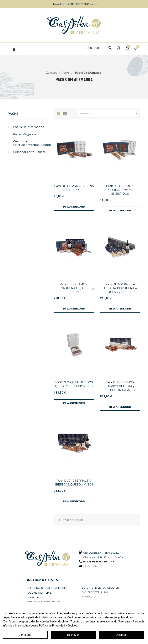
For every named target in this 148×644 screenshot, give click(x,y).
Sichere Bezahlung (95, 592)
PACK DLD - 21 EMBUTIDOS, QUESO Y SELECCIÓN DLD (74, 384)
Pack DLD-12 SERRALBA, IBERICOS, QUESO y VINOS (74, 483)
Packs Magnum (24, 134)
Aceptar (121, 635)
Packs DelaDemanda (29, 127)
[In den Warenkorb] (74, 207)
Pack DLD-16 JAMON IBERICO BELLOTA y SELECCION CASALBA (120, 386)
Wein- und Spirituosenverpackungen (30, 143)
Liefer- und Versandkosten (100, 588)
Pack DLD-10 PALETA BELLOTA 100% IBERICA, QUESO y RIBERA (120, 288)
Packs (13, 114)
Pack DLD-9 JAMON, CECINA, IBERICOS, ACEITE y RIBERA (74, 288)
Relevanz (109, 114)
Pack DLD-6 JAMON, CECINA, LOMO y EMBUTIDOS (120, 190)
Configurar (25, 635)
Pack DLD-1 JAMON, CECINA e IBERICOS (74, 188)
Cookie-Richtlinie (40, 592)
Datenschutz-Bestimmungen (47, 588)
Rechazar (73, 635)
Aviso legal (36, 597)
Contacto (89, 597)
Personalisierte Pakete (29, 152)
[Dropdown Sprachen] (92, 48)
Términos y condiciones (44, 601)
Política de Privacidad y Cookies (58, 626)
